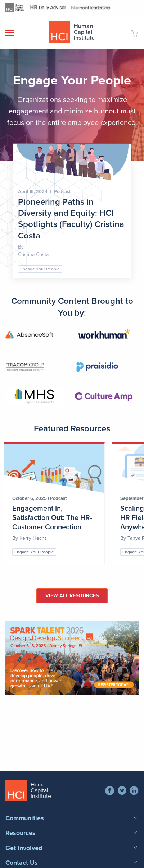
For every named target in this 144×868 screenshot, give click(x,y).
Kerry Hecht (33, 538)
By (16, 538)
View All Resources (72, 596)
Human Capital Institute (84, 32)
